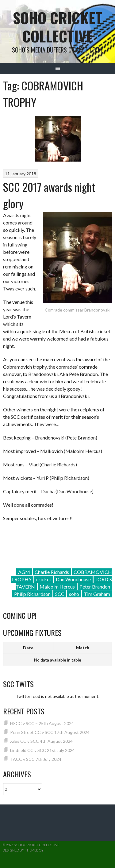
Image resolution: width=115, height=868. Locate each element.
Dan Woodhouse (73, 579)
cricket (44, 579)
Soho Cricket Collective (57, 27)
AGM (24, 572)
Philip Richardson (32, 594)
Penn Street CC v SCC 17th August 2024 (50, 732)
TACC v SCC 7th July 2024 (36, 759)
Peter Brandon (95, 587)
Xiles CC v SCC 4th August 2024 (41, 741)
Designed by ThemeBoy (23, 850)
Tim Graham (97, 594)
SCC (60, 594)
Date (28, 648)
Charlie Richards (52, 572)
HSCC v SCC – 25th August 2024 (42, 723)
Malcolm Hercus (57, 587)
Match (83, 648)
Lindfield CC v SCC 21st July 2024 (42, 750)
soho (74, 594)
